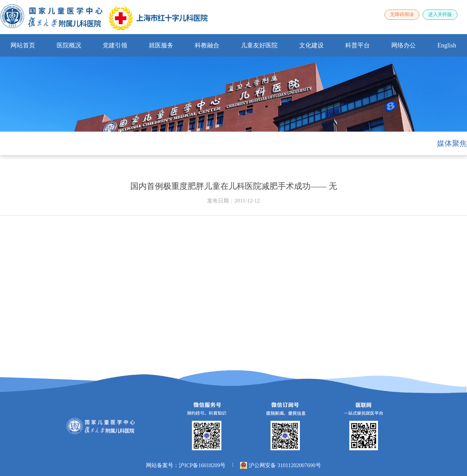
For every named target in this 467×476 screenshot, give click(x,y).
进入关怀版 (440, 14)
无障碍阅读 (402, 14)
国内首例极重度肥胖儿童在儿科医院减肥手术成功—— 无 (234, 186)
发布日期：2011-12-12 (233, 201)
